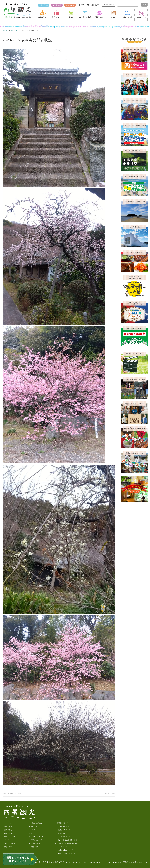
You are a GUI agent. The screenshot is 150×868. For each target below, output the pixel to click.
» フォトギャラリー (36, 837)
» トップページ (8, 823)
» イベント (33, 826)
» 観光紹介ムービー (36, 840)
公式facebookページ (64, 850)
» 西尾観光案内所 (62, 823)
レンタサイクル (62, 826)
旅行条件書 (60, 833)
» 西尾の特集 (7, 833)
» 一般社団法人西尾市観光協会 (66, 843)
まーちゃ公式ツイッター (65, 853)
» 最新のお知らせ (9, 826)
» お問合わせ (34, 847)
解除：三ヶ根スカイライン (13, 794)
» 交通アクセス (35, 843)
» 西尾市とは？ (8, 830)
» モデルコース (35, 833)
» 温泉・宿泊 (7, 847)
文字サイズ (84, 5)
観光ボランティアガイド (65, 830)
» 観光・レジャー (9, 837)
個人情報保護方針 (63, 837)
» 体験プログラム (35, 823)
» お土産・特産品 (9, 843)
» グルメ (6, 840)
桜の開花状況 (109, 794)
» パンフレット (35, 830)
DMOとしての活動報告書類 (66, 840)
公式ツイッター (62, 847)
